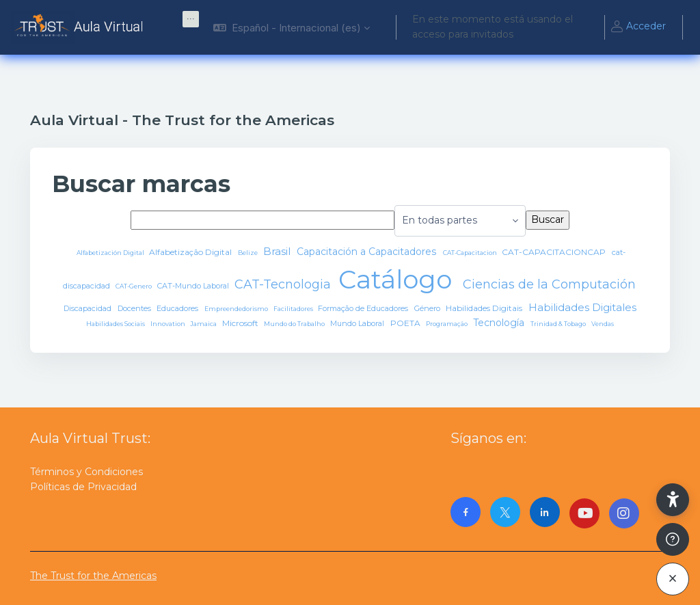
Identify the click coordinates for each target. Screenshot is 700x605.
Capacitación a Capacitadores (368, 252)
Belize (248, 253)
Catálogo (399, 279)
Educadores (178, 308)
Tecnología (500, 323)
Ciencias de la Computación (549, 284)
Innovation (169, 324)
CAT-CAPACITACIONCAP (555, 252)
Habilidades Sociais (116, 324)
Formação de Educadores (364, 308)
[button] (292, 27)
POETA (406, 323)
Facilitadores (294, 309)
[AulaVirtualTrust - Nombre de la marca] (80, 27)
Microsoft (241, 323)
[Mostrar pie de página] (673, 539)
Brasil (278, 251)
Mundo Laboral (358, 323)
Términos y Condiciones (86, 472)
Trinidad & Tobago (559, 324)
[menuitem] (191, 19)
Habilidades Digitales (582, 307)
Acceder (638, 27)
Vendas (603, 324)
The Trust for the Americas (93, 576)
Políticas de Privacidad (83, 487)
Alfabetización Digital (111, 253)
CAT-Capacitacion (471, 253)
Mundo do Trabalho (295, 324)
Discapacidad (89, 308)
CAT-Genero (134, 286)
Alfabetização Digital (191, 252)
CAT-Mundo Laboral (194, 286)
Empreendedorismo (237, 309)
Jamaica (204, 324)
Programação (447, 324)
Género (428, 308)
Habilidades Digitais (485, 308)
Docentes (135, 308)
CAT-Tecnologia (284, 284)
